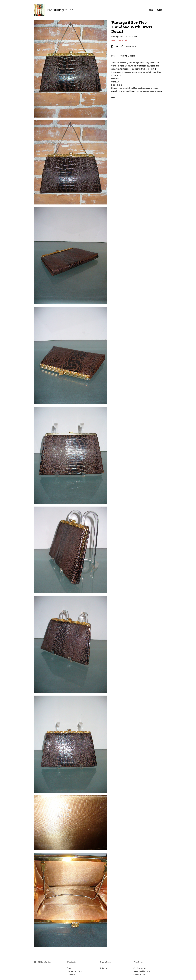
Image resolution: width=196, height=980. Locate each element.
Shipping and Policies (75, 971)
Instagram (104, 968)
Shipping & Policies (128, 56)
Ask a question (131, 47)
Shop (151, 10)
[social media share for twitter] (117, 47)
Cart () (159, 10)
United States (126, 37)
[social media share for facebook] (113, 47)
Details (115, 56)
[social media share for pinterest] (122, 47)
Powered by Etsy (139, 974)
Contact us (71, 974)
